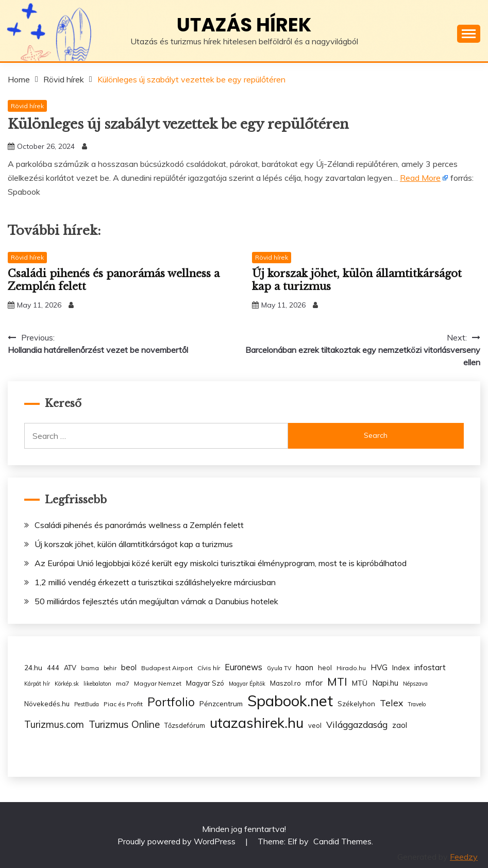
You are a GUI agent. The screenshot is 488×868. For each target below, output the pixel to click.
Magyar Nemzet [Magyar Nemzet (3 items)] (158, 683)
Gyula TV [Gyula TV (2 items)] (279, 668)
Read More (420, 178)
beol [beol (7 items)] (129, 667)
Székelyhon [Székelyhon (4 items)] (356, 704)
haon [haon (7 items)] (305, 667)
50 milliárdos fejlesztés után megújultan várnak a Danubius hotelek (156, 601)
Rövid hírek (27, 106)
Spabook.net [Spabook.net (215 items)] (290, 701)
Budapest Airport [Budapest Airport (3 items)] (167, 668)
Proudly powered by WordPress (178, 841)
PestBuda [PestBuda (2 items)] (87, 704)
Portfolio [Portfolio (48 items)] (171, 702)
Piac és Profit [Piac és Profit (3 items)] (123, 704)
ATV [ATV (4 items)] (70, 668)
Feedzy (464, 857)
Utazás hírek (244, 25)
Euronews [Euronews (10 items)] (243, 667)
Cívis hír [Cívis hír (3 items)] (209, 668)
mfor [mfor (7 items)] (314, 683)
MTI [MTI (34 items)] (337, 682)
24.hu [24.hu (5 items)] (33, 667)
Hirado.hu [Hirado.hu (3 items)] (351, 668)
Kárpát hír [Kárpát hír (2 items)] (37, 684)
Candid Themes (342, 841)
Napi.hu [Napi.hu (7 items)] (385, 683)
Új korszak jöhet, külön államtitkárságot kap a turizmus (134, 544)
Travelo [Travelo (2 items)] (417, 704)
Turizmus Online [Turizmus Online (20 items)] (124, 724)
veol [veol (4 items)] (315, 725)
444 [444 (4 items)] (53, 668)
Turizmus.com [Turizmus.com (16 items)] (54, 725)
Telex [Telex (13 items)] (391, 703)
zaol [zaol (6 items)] (400, 725)
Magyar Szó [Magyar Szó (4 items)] (205, 683)
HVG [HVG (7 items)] (379, 667)
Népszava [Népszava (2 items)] (415, 684)
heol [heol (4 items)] (325, 668)
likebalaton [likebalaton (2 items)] (97, 684)
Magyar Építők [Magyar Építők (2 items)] (247, 684)
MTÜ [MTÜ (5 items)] (360, 683)
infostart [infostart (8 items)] (430, 667)
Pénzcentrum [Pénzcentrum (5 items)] (221, 703)
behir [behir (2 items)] (110, 668)
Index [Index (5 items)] (401, 667)
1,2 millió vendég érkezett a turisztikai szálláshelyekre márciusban (155, 582)
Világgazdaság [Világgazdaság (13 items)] (357, 724)
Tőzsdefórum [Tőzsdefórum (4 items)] (185, 725)
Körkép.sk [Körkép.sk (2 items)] (67, 684)
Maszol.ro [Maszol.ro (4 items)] (285, 683)
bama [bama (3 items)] (90, 668)
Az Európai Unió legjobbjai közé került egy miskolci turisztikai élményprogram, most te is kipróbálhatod (221, 563)
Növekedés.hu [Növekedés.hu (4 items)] (47, 704)
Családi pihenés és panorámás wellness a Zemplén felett (139, 525)
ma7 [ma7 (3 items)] (123, 683)
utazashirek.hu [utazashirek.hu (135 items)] (257, 723)
